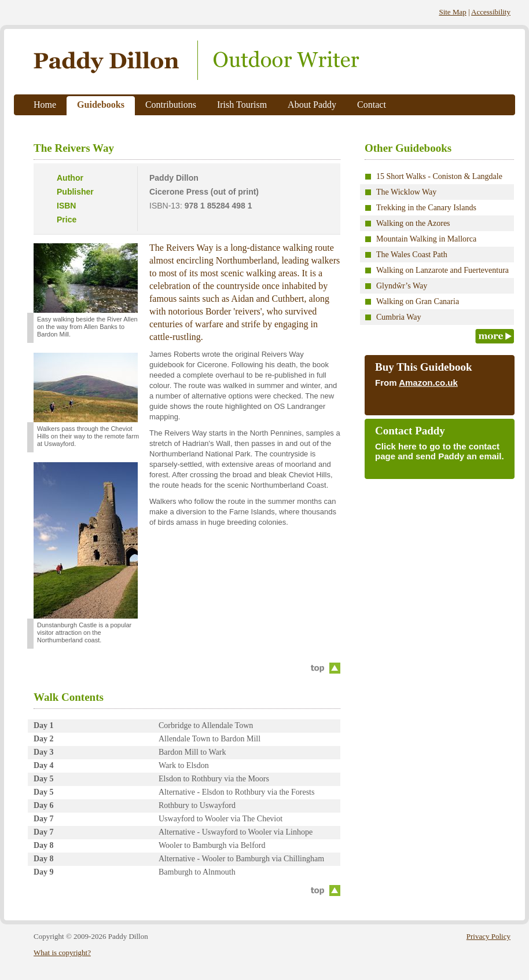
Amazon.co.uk (428, 383)
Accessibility (491, 12)
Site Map (452, 12)
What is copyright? (62, 952)
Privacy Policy (488, 936)
